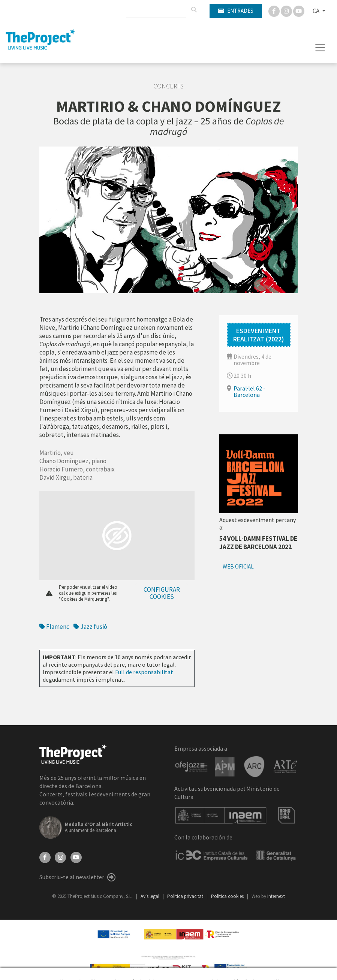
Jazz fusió (90, 627)
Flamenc (54, 627)
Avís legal (151, 896)
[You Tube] (299, 10)
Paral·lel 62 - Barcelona (249, 391)
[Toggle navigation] (320, 48)
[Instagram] (287, 10)
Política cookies (228, 896)
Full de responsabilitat (144, 672)
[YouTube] (76, 857)
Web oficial (238, 566)
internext (276, 896)
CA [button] (317, 11)
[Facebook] (275, 10)
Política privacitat (186, 896)
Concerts (168, 86)
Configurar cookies (162, 593)
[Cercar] (194, 10)
